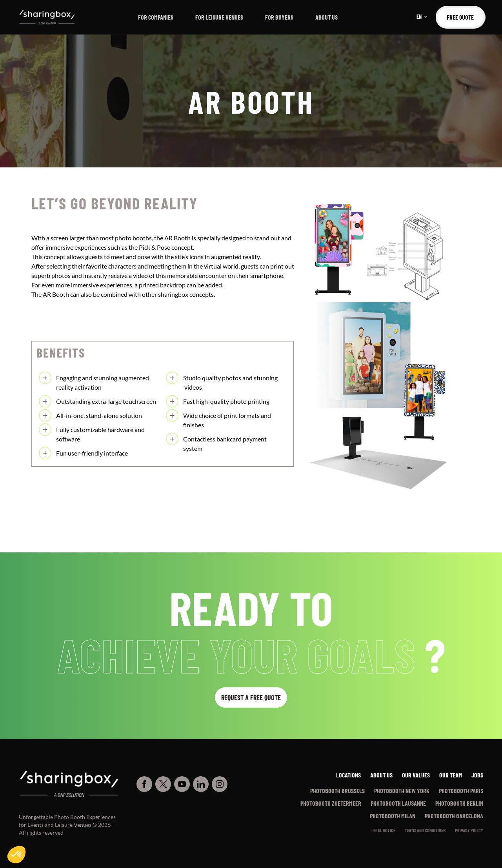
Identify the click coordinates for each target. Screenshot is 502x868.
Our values (416, 775)
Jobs (477, 775)
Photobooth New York (402, 791)
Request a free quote (251, 697)
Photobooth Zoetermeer (331, 803)
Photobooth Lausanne (398, 803)
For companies (156, 17)
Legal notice (383, 830)
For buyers (279, 17)
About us (326, 17)
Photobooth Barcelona (454, 816)
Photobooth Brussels (337, 791)
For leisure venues (219, 17)
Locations (348, 775)
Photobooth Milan (393, 816)
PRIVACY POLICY (469, 830)
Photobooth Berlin (459, 803)
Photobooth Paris (461, 791)
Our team (451, 775)
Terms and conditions (425, 830)
